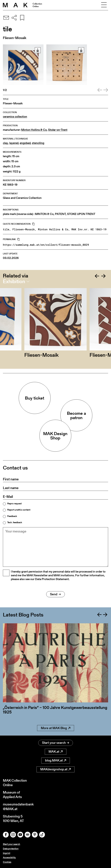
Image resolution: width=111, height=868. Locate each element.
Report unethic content (19, 510)
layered (14, 143)
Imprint (7, 853)
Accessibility (9, 857)
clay (5, 143)
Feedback (12, 516)
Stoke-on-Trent (58, 130)
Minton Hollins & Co (34, 130)
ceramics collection (15, 117)
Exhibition (14, 281)
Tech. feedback (15, 522)
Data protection (11, 849)
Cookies (7, 862)
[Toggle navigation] (104, 5)
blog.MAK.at (56, 760)
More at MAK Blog (56, 728)
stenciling (38, 143)
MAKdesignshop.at (55, 769)
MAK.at (56, 752)
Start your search (56, 743)
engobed (25, 143)
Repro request (14, 504)
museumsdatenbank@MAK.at (18, 806)
